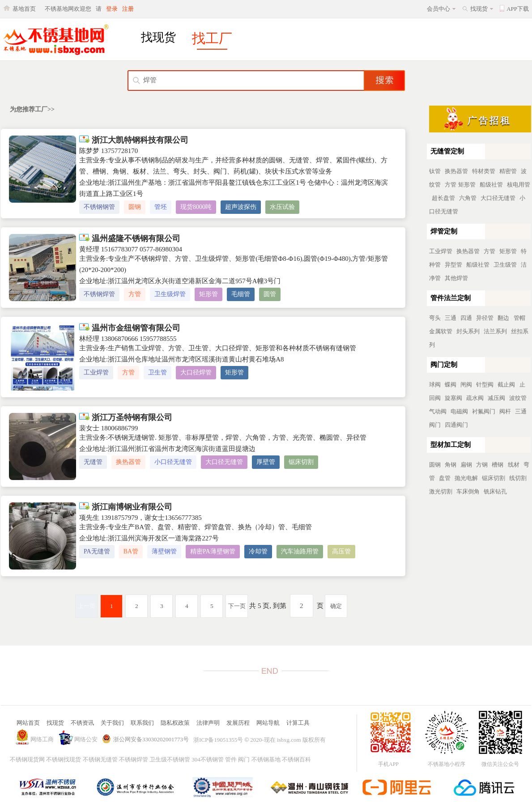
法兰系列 (495, 331)
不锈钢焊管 (99, 294)
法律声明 (208, 723)
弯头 (435, 318)
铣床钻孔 (495, 491)
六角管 (468, 198)
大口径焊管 (196, 372)
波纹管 (518, 398)
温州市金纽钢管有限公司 (130, 328)
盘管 (445, 478)
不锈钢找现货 (64, 759)
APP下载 (518, 9)
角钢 (451, 465)
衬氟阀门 (484, 411)
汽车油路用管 (300, 551)
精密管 (508, 171)
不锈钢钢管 (99, 207)
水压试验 (282, 207)
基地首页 (24, 9)
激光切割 (441, 491)
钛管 (435, 171)
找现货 (479, 9)
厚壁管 (266, 462)
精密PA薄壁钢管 (213, 551)
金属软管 (441, 331)
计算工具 (298, 723)
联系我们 (142, 723)
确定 (336, 606)
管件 (231, 759)
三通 (451, 318)
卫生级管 (505, 265)
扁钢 (466, 465)
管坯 (161, 207)
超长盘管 (443, 198)
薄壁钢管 (164, 551)
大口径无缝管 (224, 462)
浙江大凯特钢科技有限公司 (134, 140)
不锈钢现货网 (27, 759)
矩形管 (209, 294)
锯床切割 (301, 462)
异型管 (453, 265)
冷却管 (258, 551)
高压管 (341, 551)
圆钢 (135, 207)
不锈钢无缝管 (100, 759)
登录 (112, 9)
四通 (466, 318)
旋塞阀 (453, 398)
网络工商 (42, 739)
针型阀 (485, 385)
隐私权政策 (175, 723)
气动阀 (438, 411)
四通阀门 (456, 425)
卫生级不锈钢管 (170, 759)
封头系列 (468, 331)
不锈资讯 (82, 723)
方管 (135, 294)
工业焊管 (96, 372)
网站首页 (28, 723)
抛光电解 (466, 478)
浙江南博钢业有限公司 (126, 507)
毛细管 (241, 294)
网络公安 (86, 739)
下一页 (237, 606)
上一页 (87, 606)
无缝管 (93, 462)
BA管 (131, 551)
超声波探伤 (241, 207)
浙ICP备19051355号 (218, 740)
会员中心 (438, 9)
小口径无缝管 (173, 462)
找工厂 (212, 38)
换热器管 (128, 462)
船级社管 (491, 185)
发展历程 (238, 723)
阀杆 (505, 411)
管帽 (519, 318)
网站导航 (268, 723)
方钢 (482, 465)
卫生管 (157, 372)
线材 (514, 465)
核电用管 (519, 185)
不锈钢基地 (266, 759)
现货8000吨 (196, 207)
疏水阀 (475, 398)
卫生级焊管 (170, 294)
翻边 (503, 318)
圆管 (270, 294)
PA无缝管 (97, 551)
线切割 (518, 478)
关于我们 (112, 723)
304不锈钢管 (208, 759)
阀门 (244, 759)
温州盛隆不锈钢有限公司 (130, 238)
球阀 (435, 385)
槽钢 (498, 465)
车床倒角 (468, 491)
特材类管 (484, 171)
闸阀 (466, 385)
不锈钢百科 (296, 759)
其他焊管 (456, 278)
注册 (128, 9)
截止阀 (506, 385)
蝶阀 (451, 385)
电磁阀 (459, 411)
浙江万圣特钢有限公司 (126, 417)
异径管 (485, 318)
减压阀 (496, 398)
